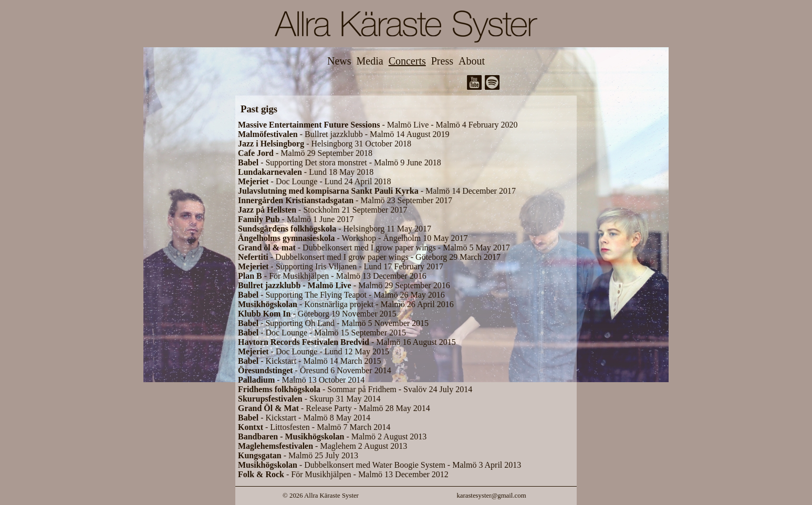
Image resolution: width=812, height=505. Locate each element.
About (472, 61)
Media (370, 61)
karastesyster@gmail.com (491, 496)
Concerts (407, 61)
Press (442, 61)
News (339, 61)
